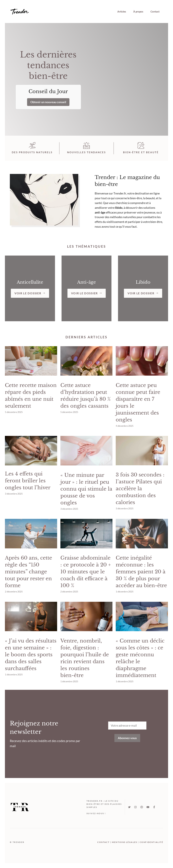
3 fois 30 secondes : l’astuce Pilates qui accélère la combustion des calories (140, 489)
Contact (155, 11)
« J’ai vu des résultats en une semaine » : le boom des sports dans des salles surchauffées (31, 655)
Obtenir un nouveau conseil (48, 102)
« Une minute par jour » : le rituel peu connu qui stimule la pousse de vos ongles (86, 489)
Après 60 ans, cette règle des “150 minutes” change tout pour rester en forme (28, 572)
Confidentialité (151, 842)
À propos (138, 11)
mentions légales (124, 842)
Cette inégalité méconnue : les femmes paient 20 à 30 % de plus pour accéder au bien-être (141, 572)
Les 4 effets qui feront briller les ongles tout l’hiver (28, 481)
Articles (122, 11)
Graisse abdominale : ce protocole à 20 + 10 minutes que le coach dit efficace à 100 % (86, 572)
